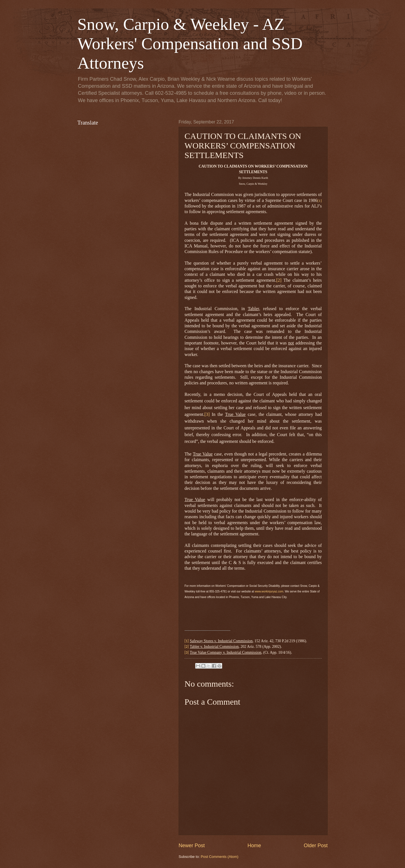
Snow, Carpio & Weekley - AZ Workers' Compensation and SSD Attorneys (190, 44)
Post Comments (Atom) (220, 857)
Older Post (316, 846)
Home (254, 846)
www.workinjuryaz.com (269, 591)
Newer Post (192, 846)
